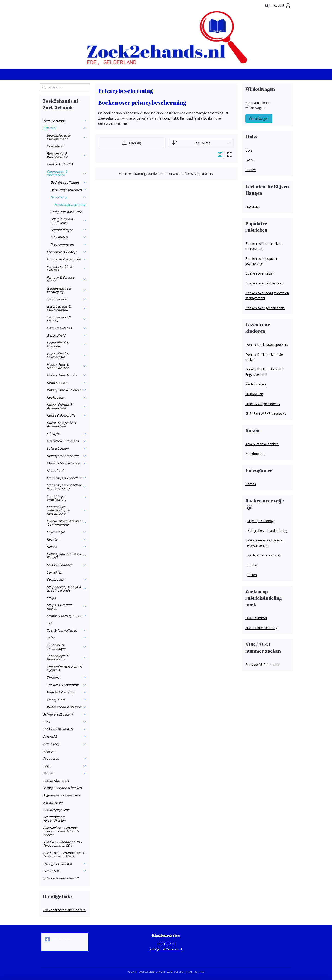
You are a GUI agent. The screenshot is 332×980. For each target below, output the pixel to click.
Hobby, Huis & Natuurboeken (67, 366)
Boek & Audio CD (60, 164)
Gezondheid (67, 335)
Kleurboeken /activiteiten (265, 540)
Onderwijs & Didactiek (67, 478)
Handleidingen (68, 230)
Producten (65, 758)
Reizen (67, 547)
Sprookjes (54, 572)
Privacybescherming (70, 204)
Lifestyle (67, 434)
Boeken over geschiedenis (265, 308)
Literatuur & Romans (67, 441)
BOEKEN (65, 128)
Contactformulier (56, 781)
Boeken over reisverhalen (264, 283)
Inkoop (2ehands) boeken (62, 788)
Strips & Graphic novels (67, 607)
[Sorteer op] (201, 143)
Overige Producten (65, 864)
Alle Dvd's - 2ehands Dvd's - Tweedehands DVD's (64, 855)
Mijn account (278, 6)
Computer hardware (66, 212)
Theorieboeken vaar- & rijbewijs (64, 668)
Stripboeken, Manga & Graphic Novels (67, 589)
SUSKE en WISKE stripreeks (266, 414)
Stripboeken (67, 579)
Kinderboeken (67, 383)
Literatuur (253, 207)
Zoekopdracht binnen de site (64, 910)
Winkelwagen (259, 118)
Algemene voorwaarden (61, 795)
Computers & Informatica (67, 173)
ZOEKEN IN (65, 871)
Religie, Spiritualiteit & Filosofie (67, 556)
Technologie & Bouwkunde (67, 657)
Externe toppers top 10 (61, 878)
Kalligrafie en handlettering (267, 530)
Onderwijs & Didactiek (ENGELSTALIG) (67, 487)
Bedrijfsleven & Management (67, 137)
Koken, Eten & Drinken (67, 390)
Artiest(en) (65, 744)
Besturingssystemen (68, 190)
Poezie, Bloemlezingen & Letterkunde (67, 523)
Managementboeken (67, 456)
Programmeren (68, 244)
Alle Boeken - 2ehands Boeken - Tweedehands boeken (61, 831)
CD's (65, 722)
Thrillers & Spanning (67, 685)
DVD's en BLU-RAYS (65, 729)
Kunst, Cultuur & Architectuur (67, 406)
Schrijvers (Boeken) (65, 714)
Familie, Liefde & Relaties (67, 268)
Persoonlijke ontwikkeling (67, 498)
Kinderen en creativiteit (264, 555)
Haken (252, 575)
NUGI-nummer (256, 618)
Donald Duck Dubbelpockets (267, 345)
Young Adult (67, 700)
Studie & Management (67, 616)
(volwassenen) (258, 545)
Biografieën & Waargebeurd (67, 155)
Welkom (49, 751)
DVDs (250, 160)
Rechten (67, 539)
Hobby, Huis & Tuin (67, 375)
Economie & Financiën (67, 259)
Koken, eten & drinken (262, 444)
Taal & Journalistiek (67, 630)
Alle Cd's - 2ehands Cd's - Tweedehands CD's (63, 844)
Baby (65, 766)
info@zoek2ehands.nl (166, 949)
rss (202, 972)
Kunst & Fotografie (67, 415)
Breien (252, 565)
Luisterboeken (67, 448)
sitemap (192, 972)
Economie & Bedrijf (67, 252)
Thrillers (67, 677)
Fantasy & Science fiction (67, 279)
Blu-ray (251, 170)
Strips (51, 598)
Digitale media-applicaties (68, 221)
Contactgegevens (56, 810)
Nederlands (56, 471)
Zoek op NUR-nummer (262, 665)
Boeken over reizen (260, 273)
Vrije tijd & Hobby (67, 692)
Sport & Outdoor (67, 565)
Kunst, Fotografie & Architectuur (61, 424)
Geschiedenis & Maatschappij (67, 308)
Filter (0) (131, 143)
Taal (50, 623)
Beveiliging (68, 197)
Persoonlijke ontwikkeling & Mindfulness (67, 510)
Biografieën (56, 146)
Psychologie (67, 532)
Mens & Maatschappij (67, 463)
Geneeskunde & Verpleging (67, 290)
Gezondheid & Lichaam (67, 344)
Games (65, 773)
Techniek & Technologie (67, 647)
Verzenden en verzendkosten (54, 819)
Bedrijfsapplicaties (68, 182)
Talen (67, 638)
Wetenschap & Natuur (67, 707)
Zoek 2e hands (65, 121)
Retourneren (53, 802)
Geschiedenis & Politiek (67, 319)
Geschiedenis (67, 299)
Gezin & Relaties (67, 328)
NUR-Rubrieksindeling (262, 628)
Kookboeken (67, 397)
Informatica (68, 237)
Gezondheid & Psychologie (67, 355)
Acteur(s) (65, 736)
